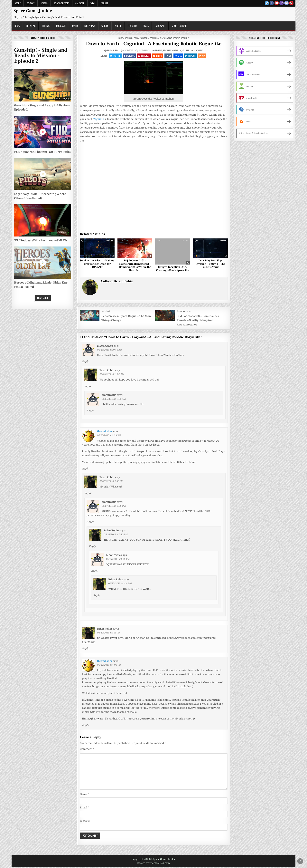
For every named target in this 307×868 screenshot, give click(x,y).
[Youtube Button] (277, 3)
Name (84, 795)
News (17, 26)
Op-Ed (75, 26)
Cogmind (98, 120)
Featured (132, 26)
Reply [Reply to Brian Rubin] (88, 387)
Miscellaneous (179, 26)
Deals (146, 26)
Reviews (46, 26)
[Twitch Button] (282, 3)
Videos (118, 26)
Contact (31, 3)
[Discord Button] (286, 3)
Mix (205, 56)
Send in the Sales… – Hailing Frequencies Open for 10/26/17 (97, 265)
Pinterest (143, 56)
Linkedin (192, 56)
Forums (104, 3)
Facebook (127, 56)
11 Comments (144, 50)
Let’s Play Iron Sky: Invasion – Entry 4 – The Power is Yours (210, 265)
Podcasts (61, 26)
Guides (105, 26)
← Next (106, 312)
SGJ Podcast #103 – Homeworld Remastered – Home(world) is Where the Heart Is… (135, 266)
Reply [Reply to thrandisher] (85, 470)
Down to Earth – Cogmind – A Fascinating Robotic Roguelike (154, 44)
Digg (179, 56)
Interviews (90, 26)
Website (85, 822)
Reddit (157, 56)
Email (84, 809)
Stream (44, 3)
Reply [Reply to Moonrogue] (85, 362)
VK (169, 56)
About (18, 3)
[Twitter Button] (267, 3)
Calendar (80, 3)
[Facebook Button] (272, 3)
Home (120, 38)
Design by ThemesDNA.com (153, 864)
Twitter (113, 56)
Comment (87, 750)
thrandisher (105, 432)
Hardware (160, 26)
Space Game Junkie (33, 11)
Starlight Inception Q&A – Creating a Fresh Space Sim (173, 270)
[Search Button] (291, 3)
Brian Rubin (113, 50)
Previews (31, 26)
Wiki (93, 3)
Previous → (184, 312)
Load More (43, 298)
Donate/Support (61, 3)
